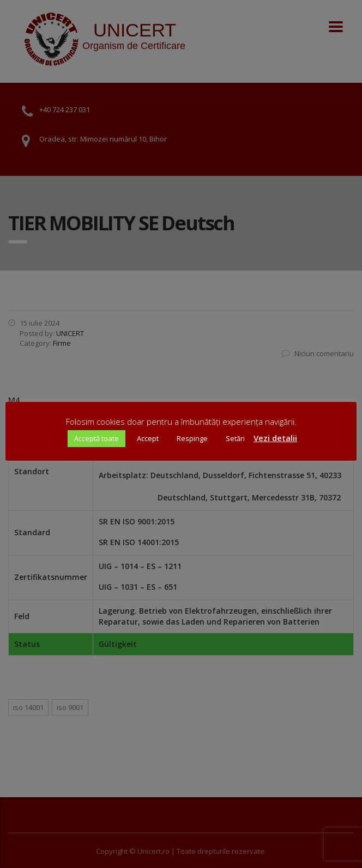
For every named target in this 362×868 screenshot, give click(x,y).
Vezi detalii (275, 438)
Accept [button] (148, 438)
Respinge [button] (192, 438)
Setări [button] (235, 438)
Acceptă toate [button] (96, 438)
